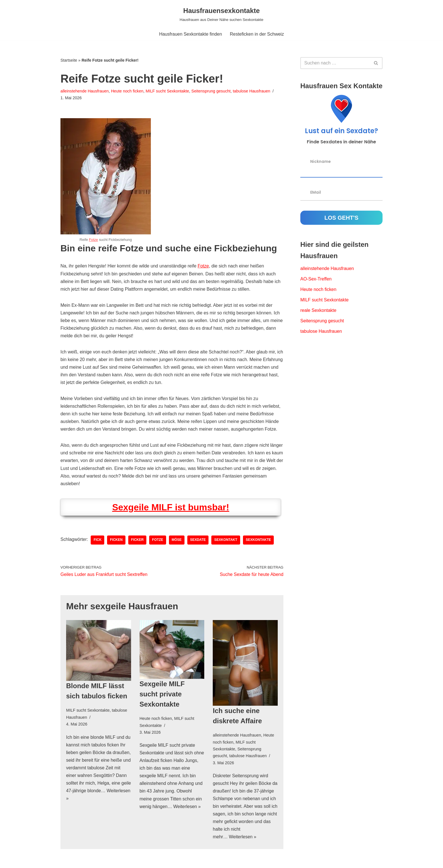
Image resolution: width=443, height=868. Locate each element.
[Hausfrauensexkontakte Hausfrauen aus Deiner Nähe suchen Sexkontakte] (221, 14)
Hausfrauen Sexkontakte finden (190, 34)
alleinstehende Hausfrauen (85, 91)
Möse (177, 541)
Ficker (138, 541)
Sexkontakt (226, 541)
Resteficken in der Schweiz (257, 34)
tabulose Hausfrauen (252, 91)
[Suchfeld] (335, 63)
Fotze (94, 240)
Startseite (69, 60)
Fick (98, 541)
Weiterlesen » (99, 800)
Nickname (321, 161)
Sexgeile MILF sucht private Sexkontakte (162, 695)
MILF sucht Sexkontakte (168, 91)
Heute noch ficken (127, 91)
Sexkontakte (259, 541)
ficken (117, 541)
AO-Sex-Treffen (316, 279)
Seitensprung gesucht (211, 91)
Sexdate (198, 541)
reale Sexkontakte (318, 311)
